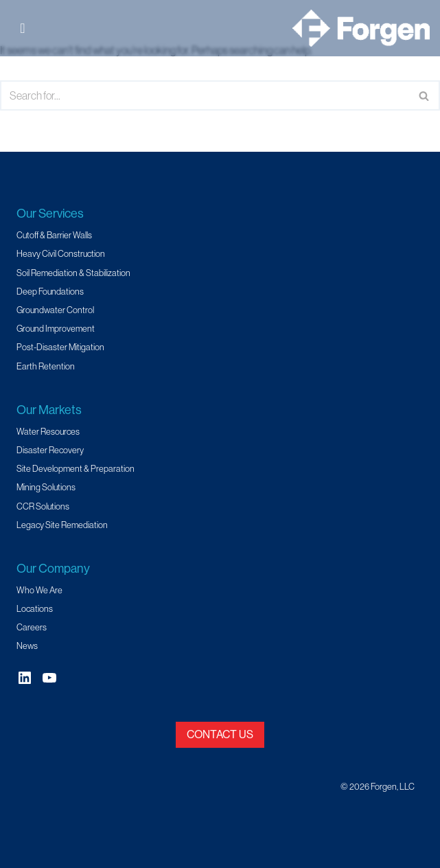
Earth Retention (46, 366)
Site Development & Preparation (76, 468)
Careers (32, 627)
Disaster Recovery (50, 450)
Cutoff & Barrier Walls (54, 235)
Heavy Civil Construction (61, 253)
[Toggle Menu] (27, 28)
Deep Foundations (50, 291)
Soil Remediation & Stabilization (73, 273)
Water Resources (48, 431)
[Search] (205, 95)
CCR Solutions (43, 506)
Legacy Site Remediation (62, 525)
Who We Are (39, 590)
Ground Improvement (56, 328)
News (27, 646)
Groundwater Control (55, 310)
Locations (35, 608)
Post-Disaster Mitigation (60, 347)
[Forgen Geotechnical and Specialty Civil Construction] (361, 28)
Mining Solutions (46, 487)
